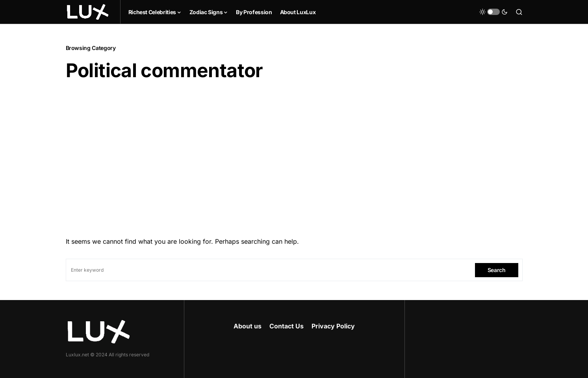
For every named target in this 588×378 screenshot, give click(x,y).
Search (497, 270)
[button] (493, 12)
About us (248, 326)
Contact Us (287, 326)
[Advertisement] (294, 156)
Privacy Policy (333, 326)
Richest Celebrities (152, 12)
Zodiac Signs (206, 12)
